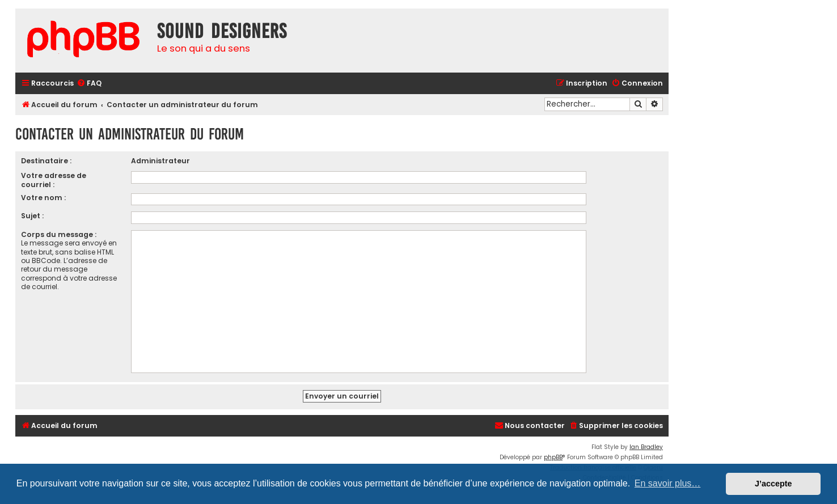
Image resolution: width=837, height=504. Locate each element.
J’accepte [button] (773, 484)
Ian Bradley (646, 447)
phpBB (553, 457)
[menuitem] (89, 84)
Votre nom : (43, 198)
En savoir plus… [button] (668, 483)
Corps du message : (59, 234)
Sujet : (32, 216)
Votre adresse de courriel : (54, 180)
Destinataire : (46, 161)
